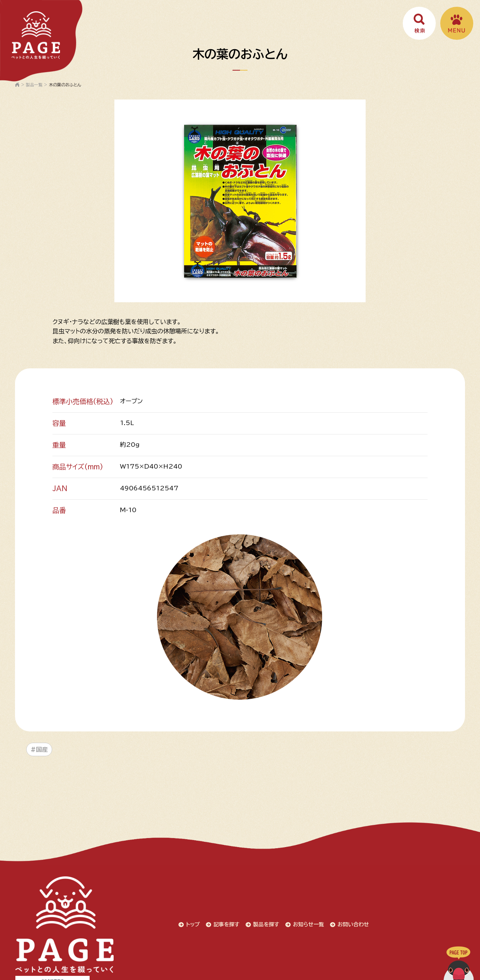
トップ (112, 910)
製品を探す (188, 910)
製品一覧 (34, 85)
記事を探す (147, 910)
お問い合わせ (278, 910)
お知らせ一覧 (232, 910)
